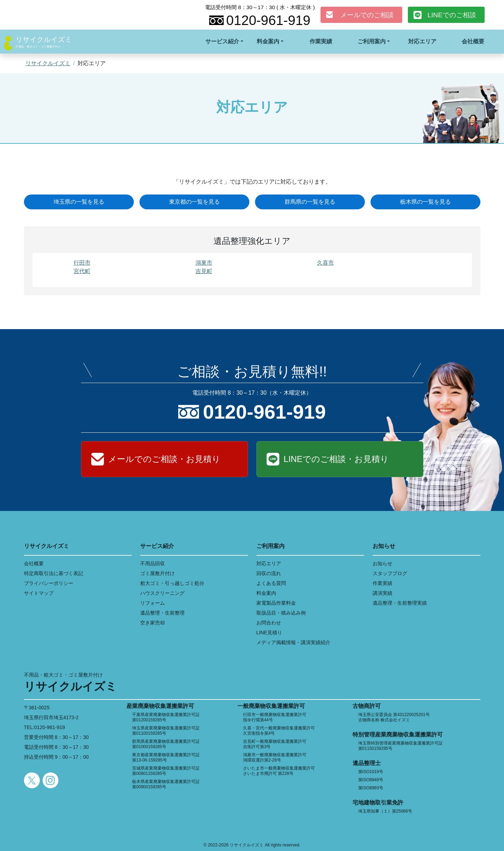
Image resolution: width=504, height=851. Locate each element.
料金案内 (266, 593)
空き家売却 (153, 623)
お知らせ (382, 563)
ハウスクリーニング (162, 593)
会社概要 (473, 41)
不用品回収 (153, 563)
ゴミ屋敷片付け (157, 573)
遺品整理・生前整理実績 (400, 603)
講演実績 (382, 593)
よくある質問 (271, 583)
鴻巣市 (204, 263)
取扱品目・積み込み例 (281, 613)
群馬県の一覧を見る (310, 202)
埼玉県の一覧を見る (79, 202)
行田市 (82, 263)
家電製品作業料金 (276, 603)
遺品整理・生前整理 (162, 613)
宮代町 (82, 271)
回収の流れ (269, 573)
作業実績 (321, 41)
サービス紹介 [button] (222, 41)
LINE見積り (269, 633)
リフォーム (153, 603)
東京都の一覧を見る (194, 202)
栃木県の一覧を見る (425, 202)
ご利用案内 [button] (372, 41)
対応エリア (422, 41)
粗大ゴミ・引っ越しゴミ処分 (172, 583)
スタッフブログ (390, 573)
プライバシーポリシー (49, 583)
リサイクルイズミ (44, 39)
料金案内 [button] (268, 41)
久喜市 (325, 263)
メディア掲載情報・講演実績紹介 (293, 642)
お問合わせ (269, 623)
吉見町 (204, 271)
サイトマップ (39, 593)
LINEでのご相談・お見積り (336, 459)
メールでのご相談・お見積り (164, 459)
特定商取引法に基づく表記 (54, 573)
